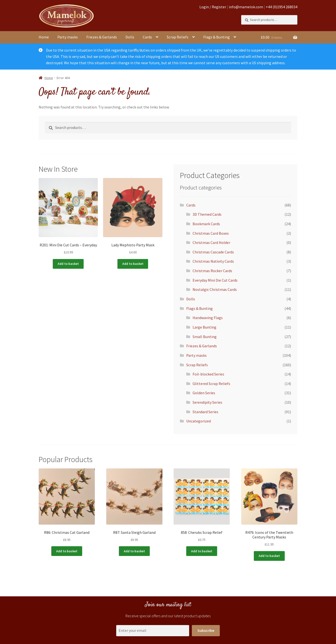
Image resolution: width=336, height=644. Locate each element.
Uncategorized (199, 421)
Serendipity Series (207, 402)
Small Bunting (205, 337)
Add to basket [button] (68, 264)
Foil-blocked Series (208, 374)
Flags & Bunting (217, 37)
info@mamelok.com (246, 7)
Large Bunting (204, 327)
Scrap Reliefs (178, 37)
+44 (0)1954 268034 (282, 7)
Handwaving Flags (208, 318)
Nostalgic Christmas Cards (215, 289)
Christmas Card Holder (211, 242)
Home (44, 37)
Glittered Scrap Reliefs (211, 384)
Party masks (68, 37)
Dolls (130, 37)
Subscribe (206, 630)
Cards (147, 37)
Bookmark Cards (206, 224)
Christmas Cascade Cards (213, 252)
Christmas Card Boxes (211, 233)
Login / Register (213, 7)
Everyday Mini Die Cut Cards (215, 280)
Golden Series (204, 393)
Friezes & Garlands (102, 37)
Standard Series (205, 412)
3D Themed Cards (207, 214)
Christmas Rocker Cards (212, 271)
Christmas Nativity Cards (213, 261)
